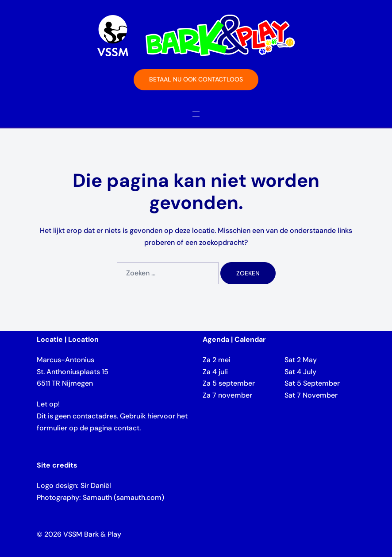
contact (127, 428)
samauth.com (139, 497)
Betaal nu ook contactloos (196, 79)
